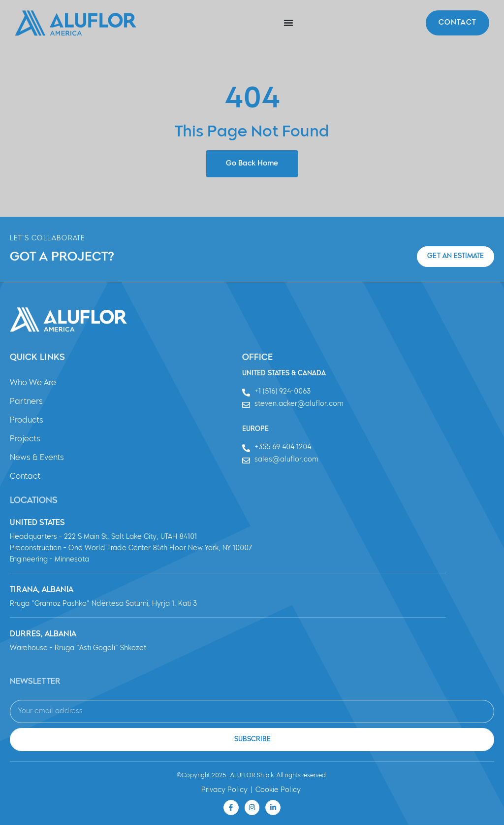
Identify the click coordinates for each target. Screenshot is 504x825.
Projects (25, 439)
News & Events (37, 458)
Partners (26, 402)
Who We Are (33, 383)
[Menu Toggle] (288, 23)
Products (27, 421)
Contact (25, 477)
